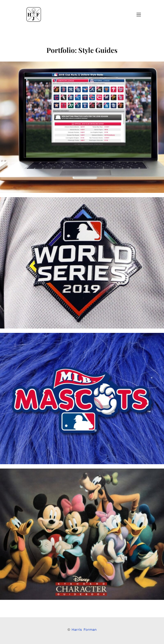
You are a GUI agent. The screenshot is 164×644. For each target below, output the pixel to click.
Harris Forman (84, 630)
